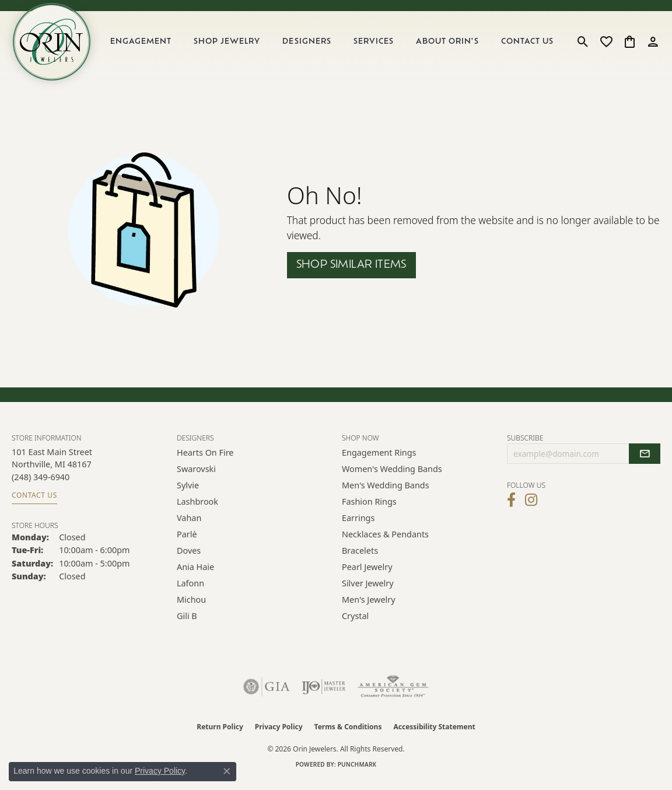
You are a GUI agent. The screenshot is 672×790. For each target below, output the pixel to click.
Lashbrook (197, 510)
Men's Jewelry (369, 608)
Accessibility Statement (434, 735)
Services (378, 46)
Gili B (187, 625)
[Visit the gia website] (267, 695)
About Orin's (450, 46)
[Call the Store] (41, 486)
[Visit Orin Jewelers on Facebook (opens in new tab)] (511, 509)
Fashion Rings (369, 510)
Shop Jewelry (234, 46)
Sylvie (188, 494)
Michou (191, 608)
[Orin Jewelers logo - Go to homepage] (57, 46)
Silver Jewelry (368, 592)
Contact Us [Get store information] (34, 504)
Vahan (189, 527)
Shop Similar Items (351, 274)
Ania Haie (195, 576)
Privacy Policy (279, 735)
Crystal (355, 625)
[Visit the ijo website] (323, 695)
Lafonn (190, 592)
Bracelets (360, 559)
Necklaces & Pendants (385, 543)
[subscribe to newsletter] (645, 463)
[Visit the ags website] (393, 695)
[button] (583, 46)
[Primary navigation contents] (337, 46)
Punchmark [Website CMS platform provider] (357, 773)
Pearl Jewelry (367, 576)
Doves (189, 559)
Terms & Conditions (348, 735)
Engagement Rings (379, 461)
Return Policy (220, 735)
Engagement (150, 46)
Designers (312, 46)
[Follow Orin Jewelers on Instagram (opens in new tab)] (531, 509)
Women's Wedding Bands (392, 478)
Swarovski (196, 478)
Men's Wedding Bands (386, 494)
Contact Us (528, 46)
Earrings (358, 527)
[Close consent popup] (227, 771)
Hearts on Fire (205, 461)
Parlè (187, 543)
